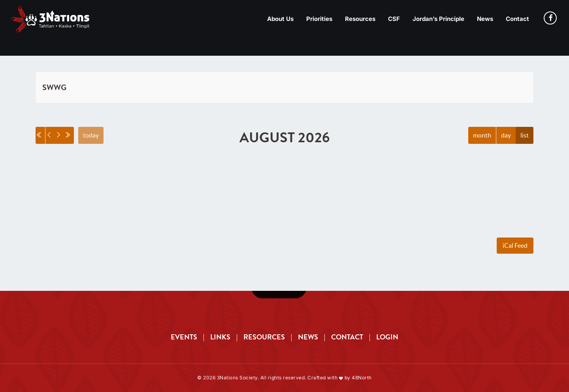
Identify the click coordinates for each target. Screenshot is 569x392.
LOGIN (387, 337)
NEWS (308, 337)
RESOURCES (264, 337)
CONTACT (347, 337)
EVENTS (184, 337)
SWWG (54, 87)
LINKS (220, 337)
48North (362, 378)
